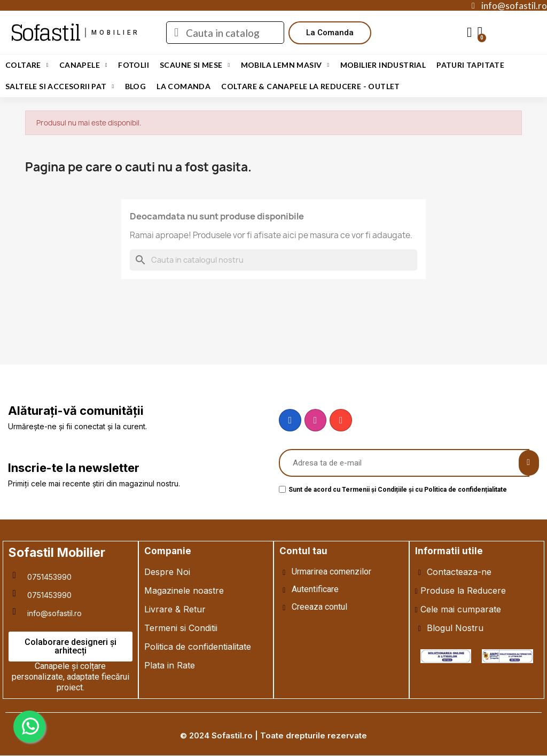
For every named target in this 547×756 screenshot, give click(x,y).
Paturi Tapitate (470, 65)
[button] (330, 33)
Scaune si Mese (195, 65)
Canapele (83, 65)
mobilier (116, 33)
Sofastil (45, 33)
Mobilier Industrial (383, 65)
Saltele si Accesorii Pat (60, 86)
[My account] (470, 33)
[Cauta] (273, 260)
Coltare (27, 65)
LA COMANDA (183, 86)
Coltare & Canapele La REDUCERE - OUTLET (311, 86)
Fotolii (134, 65)
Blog (136, 86)
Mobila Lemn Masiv (285, 65)
